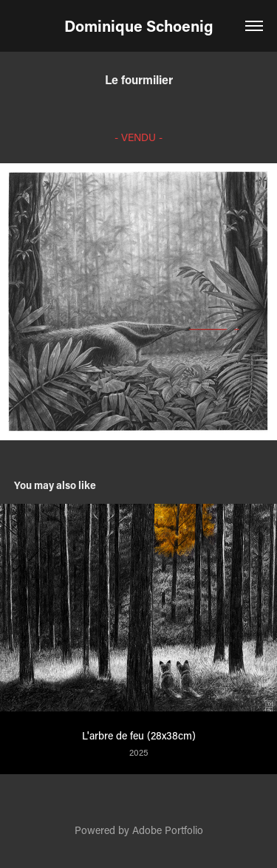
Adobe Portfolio (168, 830)
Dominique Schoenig (139, 26)
